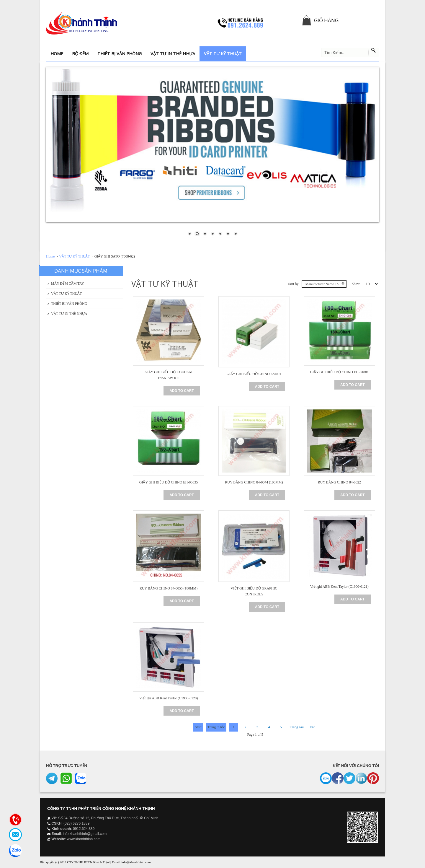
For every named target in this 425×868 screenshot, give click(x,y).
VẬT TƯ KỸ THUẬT (74, 256)
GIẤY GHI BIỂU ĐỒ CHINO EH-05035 (169, 482)
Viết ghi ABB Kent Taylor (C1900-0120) (169, 698)
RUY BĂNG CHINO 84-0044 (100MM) (254, 482)
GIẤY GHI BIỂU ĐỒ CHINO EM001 (254, 374)
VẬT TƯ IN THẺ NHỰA (69, 314)
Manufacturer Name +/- (322, 284)
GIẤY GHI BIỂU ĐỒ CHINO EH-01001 (339, 372)
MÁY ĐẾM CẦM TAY (68, 284)
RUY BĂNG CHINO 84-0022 (339, 482)
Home (50, 256)
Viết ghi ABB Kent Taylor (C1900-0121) (339, 587)
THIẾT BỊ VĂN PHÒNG (69, 304)
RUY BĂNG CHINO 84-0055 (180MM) (169, 588)
